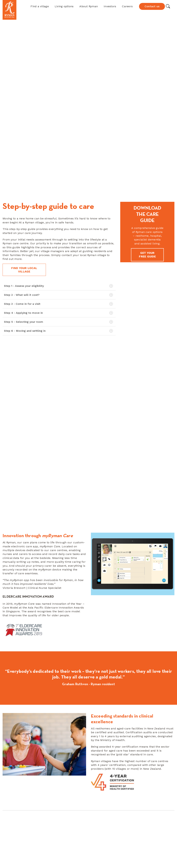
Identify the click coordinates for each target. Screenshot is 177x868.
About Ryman (89, 6)
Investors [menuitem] (9, 797)
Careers (127, 6)
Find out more (88, 646)
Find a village (40, 6)
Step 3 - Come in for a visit (58, 173)
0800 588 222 (66, 791)
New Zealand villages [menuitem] (105, 792)
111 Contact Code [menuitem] (14, 811)
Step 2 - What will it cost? (58, 164)
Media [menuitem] (7, 801)
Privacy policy (109, 859)
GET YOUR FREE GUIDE (147, 124)
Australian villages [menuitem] (103, 797)
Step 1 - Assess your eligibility (58, 155)
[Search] (155, 787)
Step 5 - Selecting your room (58, 191)
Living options (64, 6)
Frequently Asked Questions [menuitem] (22, 806)
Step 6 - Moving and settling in (58, 200)
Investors (110, 6)
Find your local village (25, 139)
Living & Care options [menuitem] (104, 801)
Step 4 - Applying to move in (58, 182)
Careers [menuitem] (8, 792)
